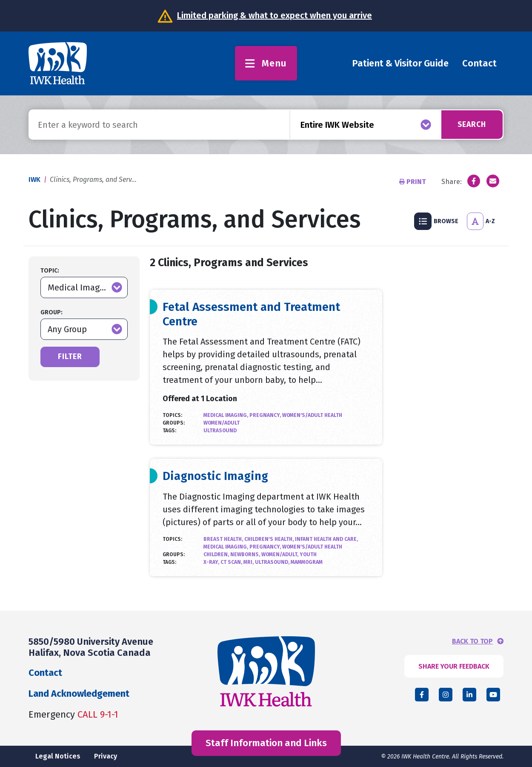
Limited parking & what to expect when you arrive (275, 15)
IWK (34, 180)
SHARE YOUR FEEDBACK (454, 666)
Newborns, (246, 554)
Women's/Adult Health (312, 415)
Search (471, 124)
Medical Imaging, (226, 415)
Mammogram (307, 562)
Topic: (50, 271)
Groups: (174, 423)
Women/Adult (222, 423)
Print (413, 182)
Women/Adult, (280, 554)
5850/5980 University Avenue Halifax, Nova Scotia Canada (91, 647)
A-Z (481, 221)
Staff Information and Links (266, 743)
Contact (479, 63)
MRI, (249, 562)
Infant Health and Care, (326, 539)
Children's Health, (270, 539)
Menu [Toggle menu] (266, 63)
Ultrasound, (273, 562)
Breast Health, (224, 539)
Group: (51, 312)
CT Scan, (232, 562)
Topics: (172, 415)
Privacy (106, 756)
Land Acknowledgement (79, 694)
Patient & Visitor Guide (400, 63)
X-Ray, (212, 562)
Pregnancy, (266, 415)
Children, (217, 554)
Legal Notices (58, 756)
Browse (436, 221)
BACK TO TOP (472, 641)
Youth (308, 554)
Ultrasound (220, 431)
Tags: (169, 431)
